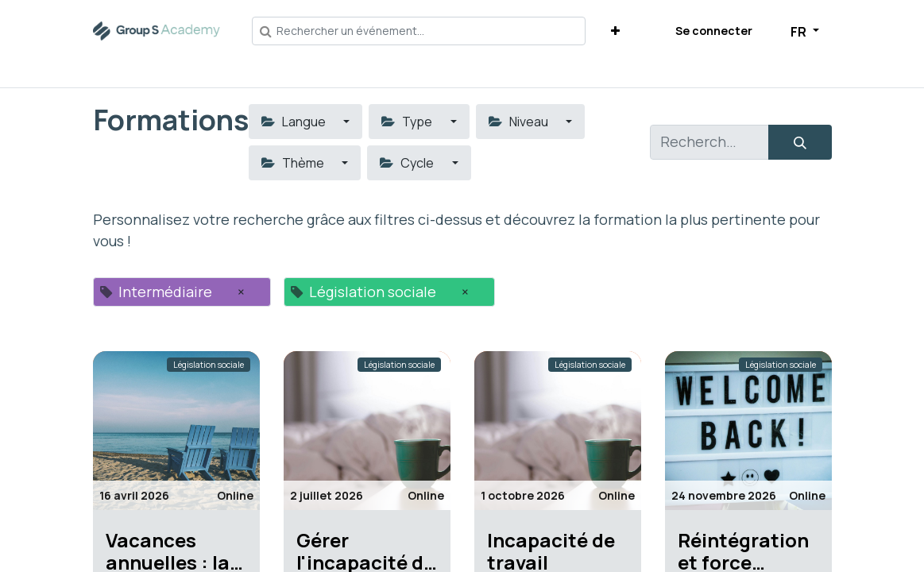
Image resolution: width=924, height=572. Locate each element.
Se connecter (714, 31)
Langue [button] (295, 122)
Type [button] (408, 122)
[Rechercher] (800, 142)
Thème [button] (294, 163)
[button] (615, 31)
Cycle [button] (408, 163)
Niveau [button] (520, 122)
